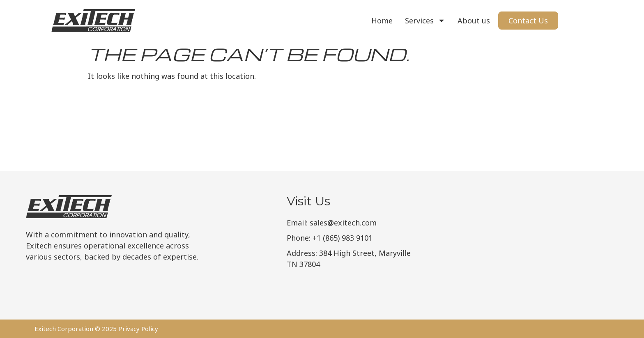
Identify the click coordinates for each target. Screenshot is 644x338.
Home (382, 21)
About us (474, 21)
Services (425, 21)
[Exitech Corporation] (555, 245)
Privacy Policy (138, 329)
